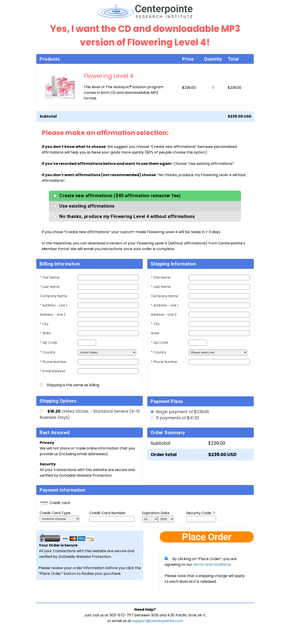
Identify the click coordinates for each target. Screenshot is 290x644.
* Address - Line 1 (53, 305)
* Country (48, 352)
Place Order (207, 537)
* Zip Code (48, 343)
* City (44, 324)
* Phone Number (164, 362)
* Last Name (50, 287)
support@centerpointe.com (158, 621)
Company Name (53, 296)
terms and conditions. (212, 565)
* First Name (50, 277)
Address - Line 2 (53, 315)
